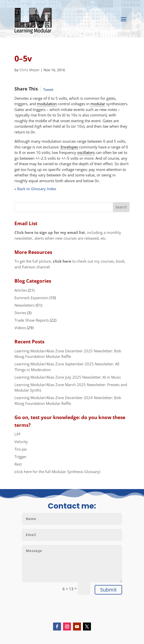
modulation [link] (47, 104)
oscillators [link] (86, 152)
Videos (20, 328)
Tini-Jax (21, 449)
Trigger (20, 457)
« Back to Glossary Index (35, 189)
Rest (18, 464)
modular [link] (98, 104)
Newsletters (25, 305)
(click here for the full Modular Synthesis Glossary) (57, 472)
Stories (20, 313)
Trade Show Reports (32, 320)
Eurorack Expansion (31, 298)
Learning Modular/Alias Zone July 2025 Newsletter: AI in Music (68, 377)
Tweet (48, 89)
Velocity (21, 442)
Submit (108, 590)
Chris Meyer (30, 70)
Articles (21, 290)
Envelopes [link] (69, 147)
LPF (18, 434)
